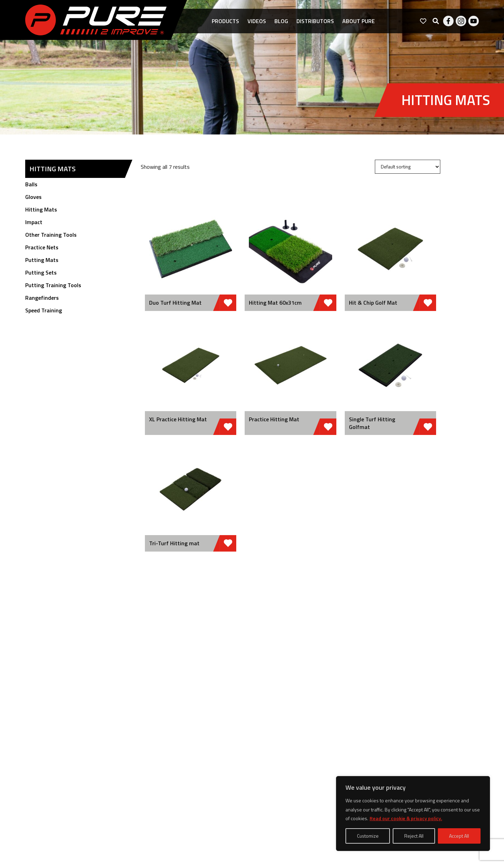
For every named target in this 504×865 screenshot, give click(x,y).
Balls (31, 184)
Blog (281, 21)
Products (225, 21)
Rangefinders (42, 298)
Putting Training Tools (53, 285)
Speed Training (44, 310)
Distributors (315, 21)
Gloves (33, 197)
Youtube (474, 21)
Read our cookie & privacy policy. (406, 818)
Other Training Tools (51, 235)
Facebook (448, 21)
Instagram (461, 21)
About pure (359, 21)
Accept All (459, 836)
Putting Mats (42, 260)
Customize (368, 836)
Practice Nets (42, 247)
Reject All (414, 836)
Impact (34, 222)
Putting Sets (41, 272)
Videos (257, 21)
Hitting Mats (41, 209)
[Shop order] (408, 167)
